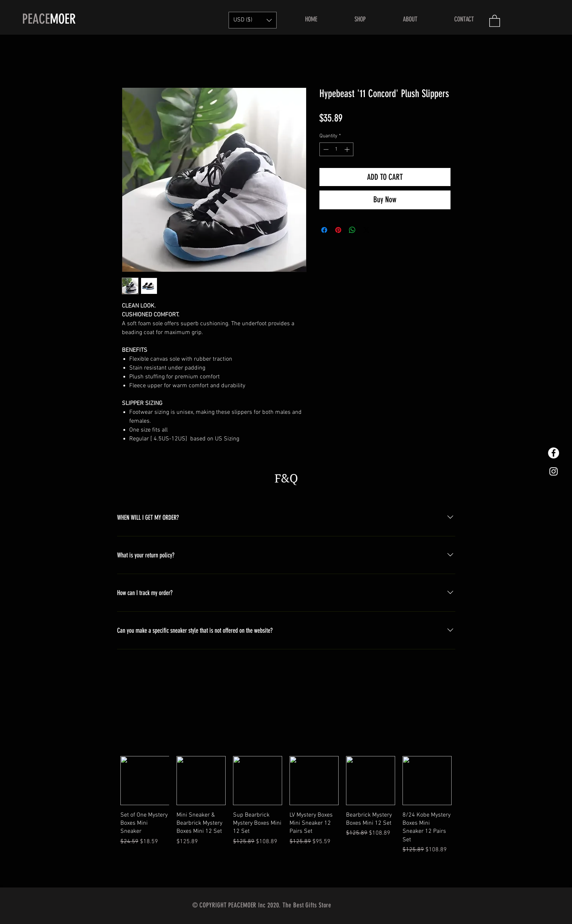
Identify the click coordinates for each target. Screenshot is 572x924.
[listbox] (253, 20)
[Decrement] (325, 149)
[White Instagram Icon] (554, 471)
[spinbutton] (336, 149)
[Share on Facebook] (324, 230)
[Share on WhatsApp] (352, 230)
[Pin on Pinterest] (338, 230)
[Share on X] (366, 230)
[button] (253, 20)
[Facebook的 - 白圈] (554, 453)
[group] (286, 819)
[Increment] (348, 149)
